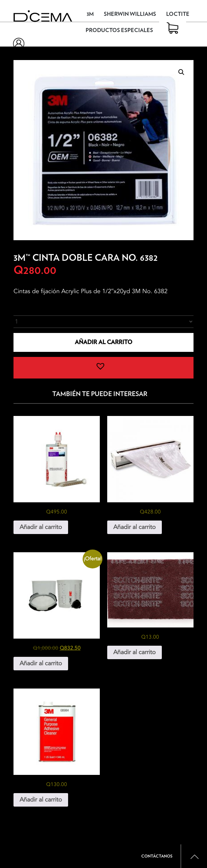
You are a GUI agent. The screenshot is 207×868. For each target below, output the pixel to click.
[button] (181, 72)
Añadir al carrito (103, 342)
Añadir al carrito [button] (41, 527)
